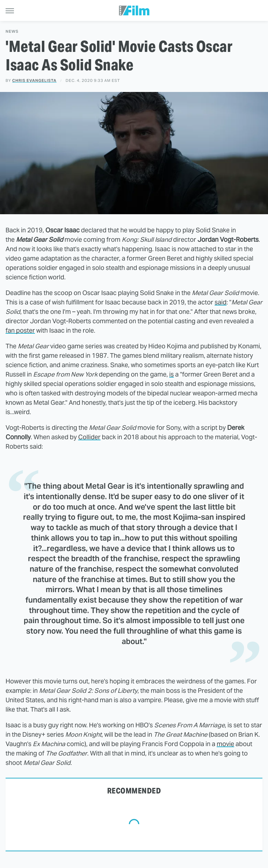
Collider (89, 437)
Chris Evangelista (34, 80)
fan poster (20, 330)
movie (225, 744)
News (12, 32)
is (172, 374)
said (221, 302)
